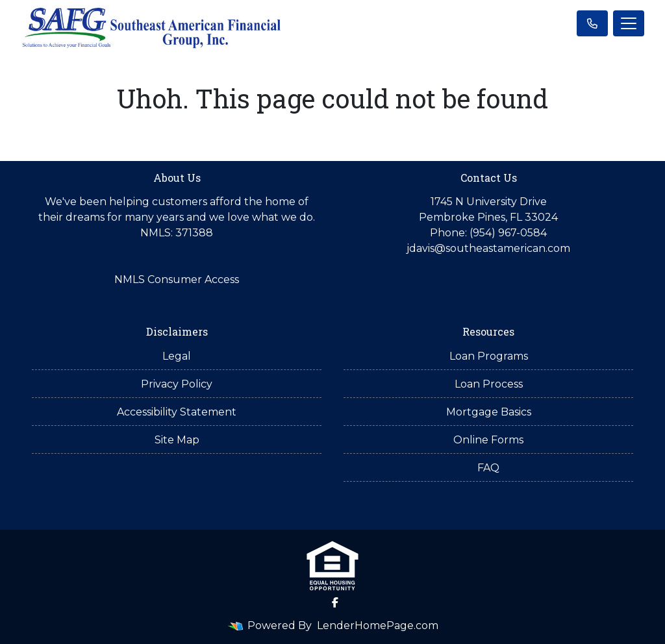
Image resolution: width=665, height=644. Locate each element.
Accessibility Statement (177, 412)
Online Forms (488, 440)
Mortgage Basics (489, 412)
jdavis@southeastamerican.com (488, 248)
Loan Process (489, 384)
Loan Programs (489, 356)
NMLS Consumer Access (177, 279)
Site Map (177, 440)
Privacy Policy (177, 384)
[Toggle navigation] (629, 23)
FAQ (488, 468)
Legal (177, 356)
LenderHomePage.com (378, 625)
